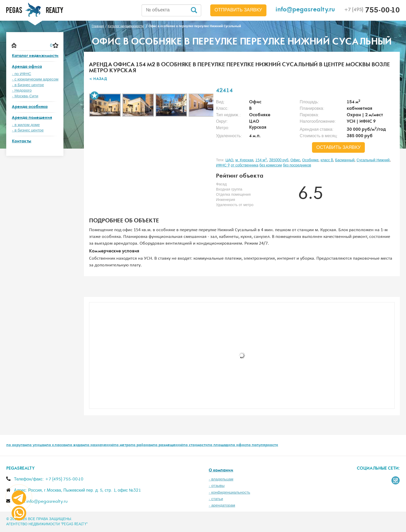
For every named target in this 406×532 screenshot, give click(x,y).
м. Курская (244, 160)
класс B (327, 160)
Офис (295, 160)
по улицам (37, 445)
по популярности (262, 445)
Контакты (22, 141)
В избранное (95, 96)
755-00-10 (372, 11)
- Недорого (22, 90)
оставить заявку (338, 148)
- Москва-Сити (25, 96)
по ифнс (238, 445)
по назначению (99, 445)
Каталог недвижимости (35, 56)
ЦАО (229, 160)
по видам (76, 445)
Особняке (310, 160)
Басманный (345, 160)
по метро (122, 445)
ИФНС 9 (223, 165)
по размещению (168, 445)
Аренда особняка (30, 107)
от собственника (245, 165)
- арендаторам (222, 505)
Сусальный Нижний (373, 160)
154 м (261, 160)
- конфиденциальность (229, 493)
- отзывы (217, 486)
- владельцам (221, 479)
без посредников (297, 165)
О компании (221, 471)
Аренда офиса (27, 67)
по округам (17, 445)
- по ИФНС (21, 74)
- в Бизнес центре (28, 85)
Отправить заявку (238, 10)
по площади (219, 445)
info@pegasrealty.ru (305, 10)
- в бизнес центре (28, 130)
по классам (57, 445)
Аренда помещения (32, 118)
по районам (142, 445)
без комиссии (271, 165)
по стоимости (195, 445)
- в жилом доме (26, 125)
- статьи (216, 499)
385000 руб (279, 160)
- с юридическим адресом (35, 79)
